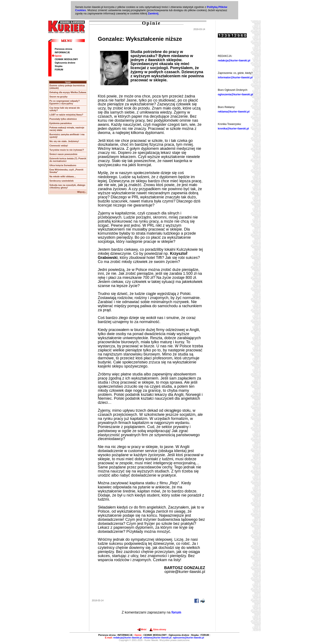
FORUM (59, 70)
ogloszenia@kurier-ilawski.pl (235, 94)
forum (176, 612)
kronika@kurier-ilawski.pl (233, 129)
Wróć (142, 629)
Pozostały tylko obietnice (63, 119)
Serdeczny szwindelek (61, 181)
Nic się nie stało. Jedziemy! (64, 141)
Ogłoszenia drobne (65, 63)
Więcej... (82, 192)
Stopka (59, 66)
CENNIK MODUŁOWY (66, 59)
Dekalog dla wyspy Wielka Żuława (68, 92)
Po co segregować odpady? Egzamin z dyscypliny (64, 102)
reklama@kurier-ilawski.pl (234, 112)
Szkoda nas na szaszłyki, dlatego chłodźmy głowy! (67, 186)
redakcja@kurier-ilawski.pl (234, 61)
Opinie (57, 56)
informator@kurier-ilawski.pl (235, 77)
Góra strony (158, 629)
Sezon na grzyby (58, 97)
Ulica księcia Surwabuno (63, 165)
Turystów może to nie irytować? (67, 150)
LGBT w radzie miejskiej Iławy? (66, 115)
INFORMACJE (62, 52)
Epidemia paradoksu (61, 123)
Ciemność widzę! (59, 146)
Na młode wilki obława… (63, 176)
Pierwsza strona (63, 49)
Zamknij (153, 13)
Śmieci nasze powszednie (63, 154)
